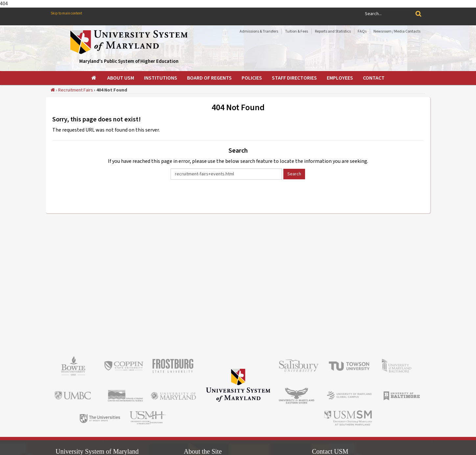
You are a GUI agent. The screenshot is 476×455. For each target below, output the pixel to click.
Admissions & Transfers (259, 31)
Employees (340, 78)
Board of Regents (209, 78)
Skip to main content (66, 13)
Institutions (161, 78)
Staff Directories (294, 78)
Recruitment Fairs (76, 90)
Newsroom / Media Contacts (397, 31)
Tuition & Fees (297, 31)
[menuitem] (94, 78)
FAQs (362, 31)
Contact (374, 78)
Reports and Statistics (333, 31)
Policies (252, 78)
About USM (121, 78)
